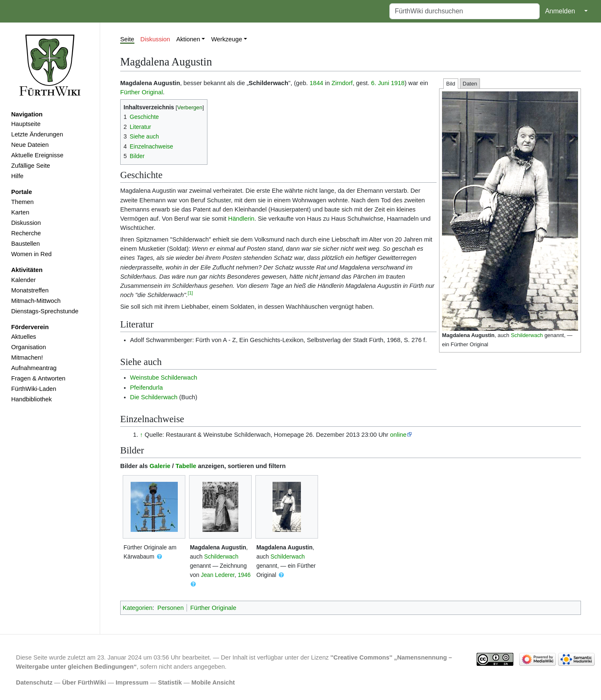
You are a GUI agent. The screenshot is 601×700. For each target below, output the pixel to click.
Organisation (29, 347)
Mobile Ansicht (213, 682)
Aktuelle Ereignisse (37, 155)
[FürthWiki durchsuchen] (465, 11)
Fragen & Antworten (38, 378)
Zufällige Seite (31, 166)
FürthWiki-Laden (34, 389)
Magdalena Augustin (468, 335)
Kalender (24, 280)
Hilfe (17, 176)
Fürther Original (141, 92)
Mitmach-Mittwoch (36, 301)
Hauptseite (26, 124)
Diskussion (26, 223)
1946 (244, 575)
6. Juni (380, 83)
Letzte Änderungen (37, 134)
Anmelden (560, 11)
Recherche (26, 233)
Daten (470, 84)
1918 (398, 83)
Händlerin (241, 219)
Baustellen (26, 244)
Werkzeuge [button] (227, 39)
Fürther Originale (213, 608)
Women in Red (32, 254)
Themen (23, 202)
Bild (451, 84)
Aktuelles (24, 337)
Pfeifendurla (147, 388)
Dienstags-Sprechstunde (45, 311)
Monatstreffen (30, 290)
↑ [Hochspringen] (141, 435)
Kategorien (138, 608)
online (398, 435)
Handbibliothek (32, 399)
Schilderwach (527, 335)
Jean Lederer (218, 575)
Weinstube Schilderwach (164, 378)
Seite (127, 39)
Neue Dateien (30, 145)
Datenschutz (34, 682)
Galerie (160, 466)
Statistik (170, 682)
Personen (170, 608)
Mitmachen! (27, 358)
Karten (20, 212)
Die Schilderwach (154, 397)
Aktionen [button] (188, 39)
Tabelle (186, 466)
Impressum (132, 682)
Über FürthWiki (84, 682)
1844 (317, 83)
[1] (190, 293)
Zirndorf (342, 83)
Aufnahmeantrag (34, 368)
